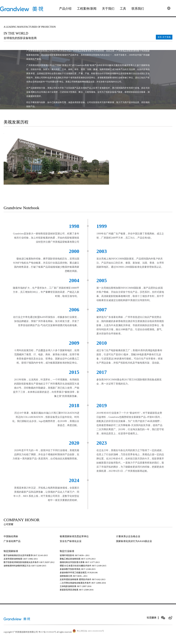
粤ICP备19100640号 (47, 632)
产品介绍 (65, 9)
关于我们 (108, 9)
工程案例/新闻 (87, 9)
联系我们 (138, 9)
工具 (123, 9)
